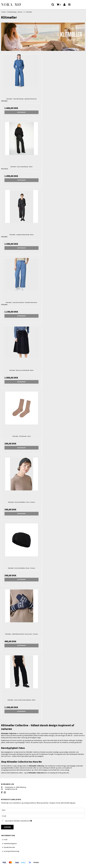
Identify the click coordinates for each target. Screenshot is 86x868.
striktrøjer (72, 740)
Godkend (7, 827)
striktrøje (46, 768)
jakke (68, 768)
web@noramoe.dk (11, 789)
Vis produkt (22, 112)
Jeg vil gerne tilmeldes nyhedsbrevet (24, 820)
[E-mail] (43, 816)
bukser (12, 742)
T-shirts (28, 742)
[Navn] (43, 810)
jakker (3, 742)
